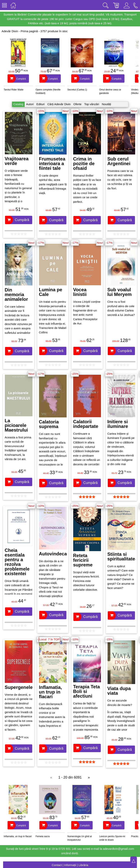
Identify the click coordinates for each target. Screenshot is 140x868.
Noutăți (106, 104)
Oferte (77, 104)
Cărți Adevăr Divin (59, 104)
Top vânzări (92, 104)
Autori (30, 104)
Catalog (18, 104)
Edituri (40, 104)
